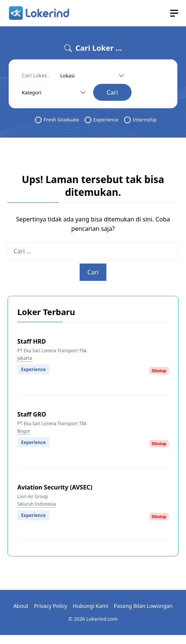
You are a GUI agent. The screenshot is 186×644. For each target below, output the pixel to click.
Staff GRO (32, 414)
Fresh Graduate (57, 120)
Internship (140, 120)
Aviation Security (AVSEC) (55, 487)
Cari (112, 92)
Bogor (24, 431)
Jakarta (25, 358)
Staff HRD (32, 341)
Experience (101, 120)
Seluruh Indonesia (37, 504)
